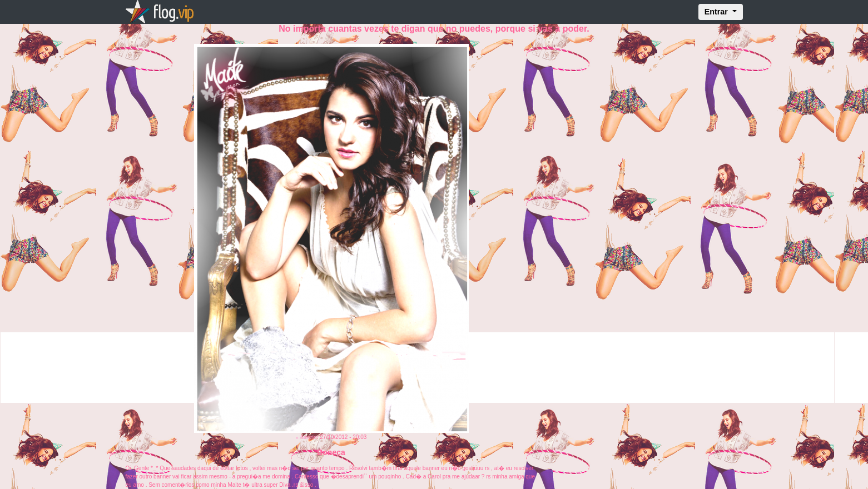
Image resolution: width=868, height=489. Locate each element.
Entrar (717, 12)
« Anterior (307, 437)
